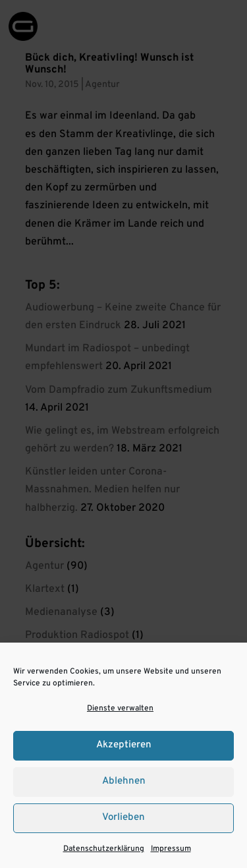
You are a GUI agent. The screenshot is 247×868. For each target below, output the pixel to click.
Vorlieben (123, 818)
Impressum (171, 849)
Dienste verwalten (120, 709)
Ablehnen (124, 781)
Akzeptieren (124, 745)
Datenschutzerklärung (104, 849)
